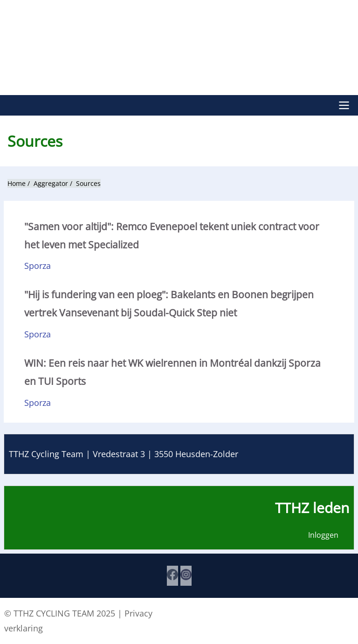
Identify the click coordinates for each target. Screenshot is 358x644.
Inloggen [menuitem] (323, 535)
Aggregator (51, 183)
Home (17, 183)
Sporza (38, 265)
